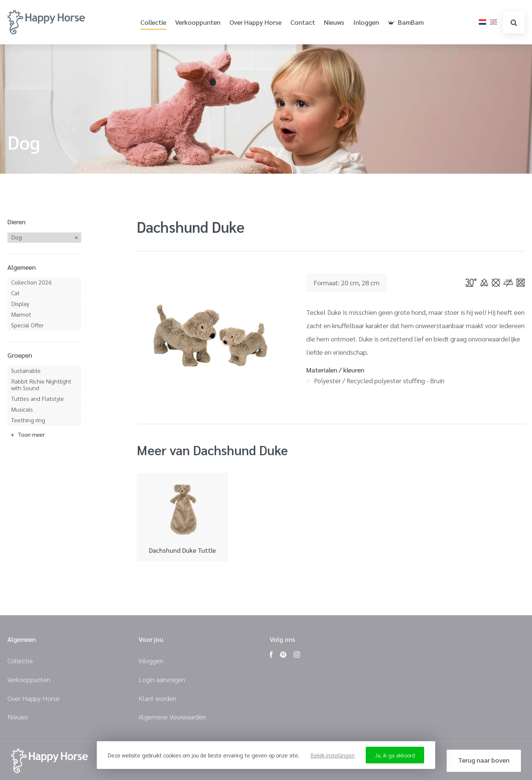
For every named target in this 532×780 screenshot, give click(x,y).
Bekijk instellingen (333, 755)
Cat (15, 293)
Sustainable (26, 370)
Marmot (21, 314)
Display (20, 304)
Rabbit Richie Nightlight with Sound (41, 384)
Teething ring (28, 420)
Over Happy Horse (255, 22)
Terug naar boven (484, 760)
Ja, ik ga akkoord (395, 755)
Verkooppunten (198, 22)
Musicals (22, 409)
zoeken (514, 23)
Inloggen (366, 22)
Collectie (153, 22)
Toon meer (31, 434)
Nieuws (334, 22)
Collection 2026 (31, 282)
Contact (303, 22)
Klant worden (157, 698)
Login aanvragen (162, 679)
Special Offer (27, 325)
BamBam (406, 22)
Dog (16, 237)
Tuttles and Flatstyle (37, 398)
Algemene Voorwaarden (172, 717)
